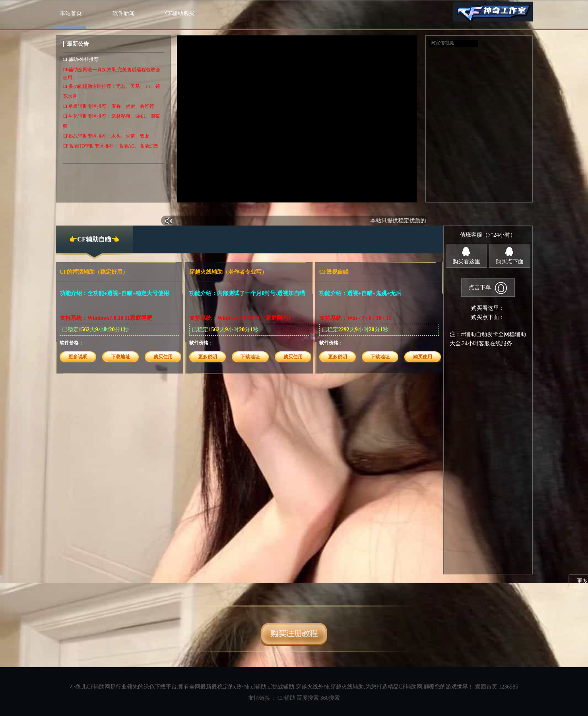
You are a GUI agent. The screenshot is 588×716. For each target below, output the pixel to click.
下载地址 (120, 357)
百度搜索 (308, 698)
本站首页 (71, 13)
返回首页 (486, 687)
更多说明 (78, 357)
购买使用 (163, 357)
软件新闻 (124, 13)
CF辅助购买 (180, 13)
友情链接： (263, 698)
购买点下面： (488, 317)
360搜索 (330, 698)
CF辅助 (286, 698)
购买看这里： (488, 308)
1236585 (508, 687)
